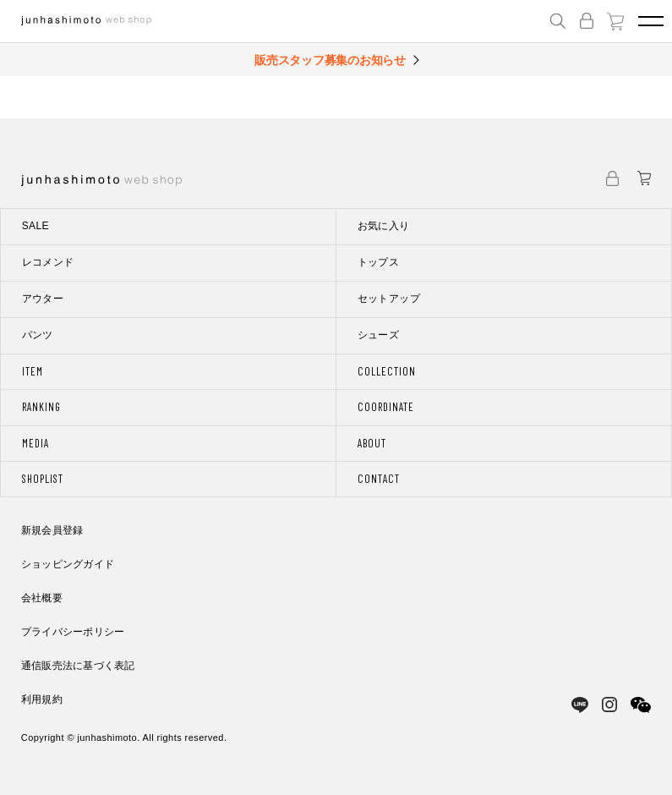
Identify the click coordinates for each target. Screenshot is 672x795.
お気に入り (384, 226)
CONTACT (379, 479)
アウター (43, 299)
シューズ (378, 335)
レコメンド (48, 262)
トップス (378, 262)
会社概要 (42, 598)
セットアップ (389, 299)
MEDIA (36, 443)
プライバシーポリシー (73, 632)
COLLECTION (387, 371)
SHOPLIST (43, 479)
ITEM (33, 371)
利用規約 (42, 699)
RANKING (41, 407)
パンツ (38, 335)
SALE (36, 226)
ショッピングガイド (68, 564)
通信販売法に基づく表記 (78, 666)
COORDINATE (386, 407)
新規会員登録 (52, 530)
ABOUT (372, 443)
